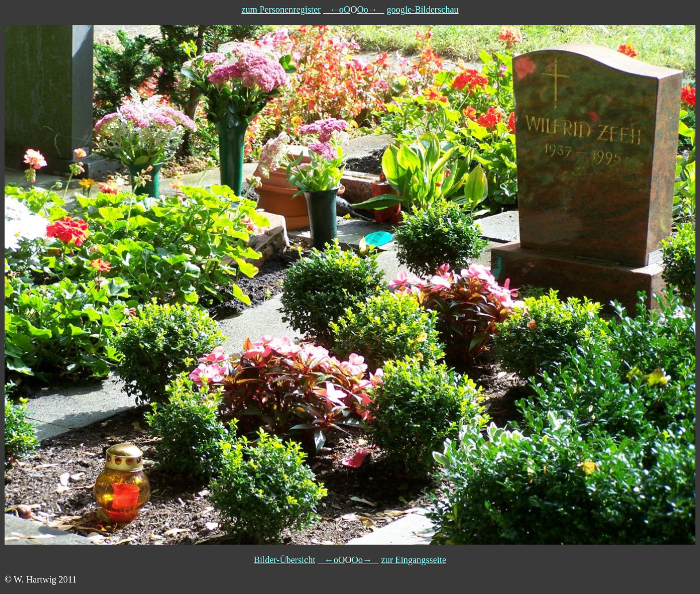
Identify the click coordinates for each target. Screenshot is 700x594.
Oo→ (371, 9)
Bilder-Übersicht (285, 560)
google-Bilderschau (422, 9)
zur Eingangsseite (414, 560)
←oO (337, 9)
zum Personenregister (281, 9)
